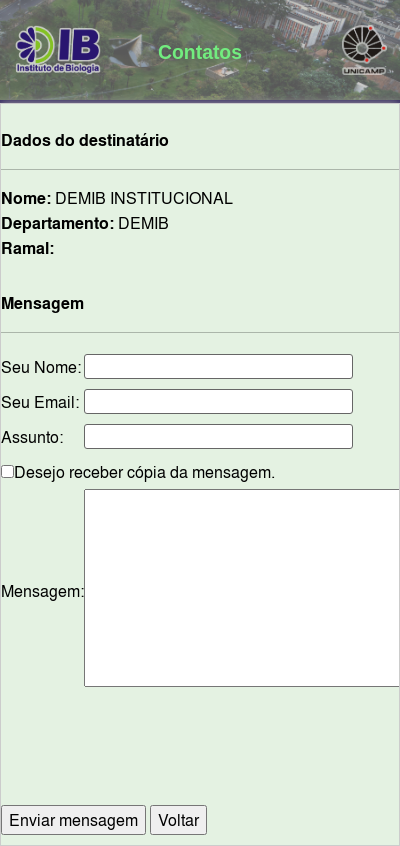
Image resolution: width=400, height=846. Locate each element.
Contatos (200, 52)
